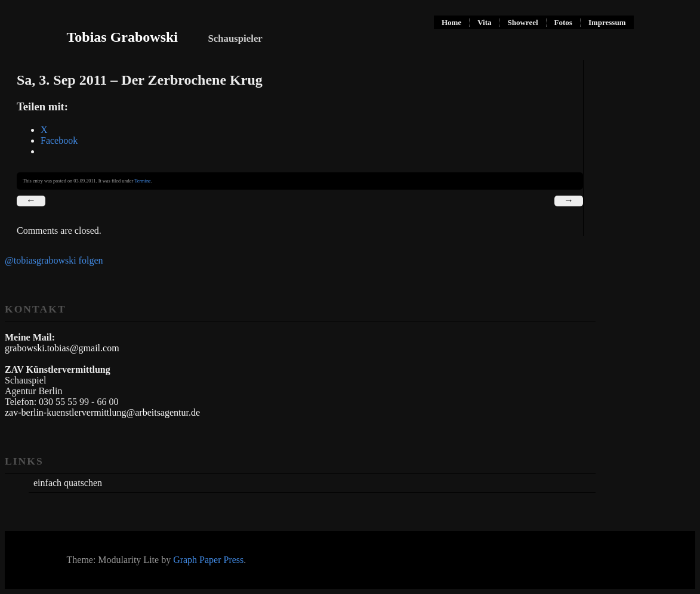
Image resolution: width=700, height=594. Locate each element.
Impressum (607, 22)
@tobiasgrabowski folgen (54, 260)
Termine (143, 181)
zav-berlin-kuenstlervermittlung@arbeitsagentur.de (102, 412)
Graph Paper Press (208, 560)
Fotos (563, 22)
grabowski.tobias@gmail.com (62, 348)
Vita (484, 22)
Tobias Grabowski (123, 37)
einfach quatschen (68, 483)
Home (451, 22)
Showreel (523, 22)
